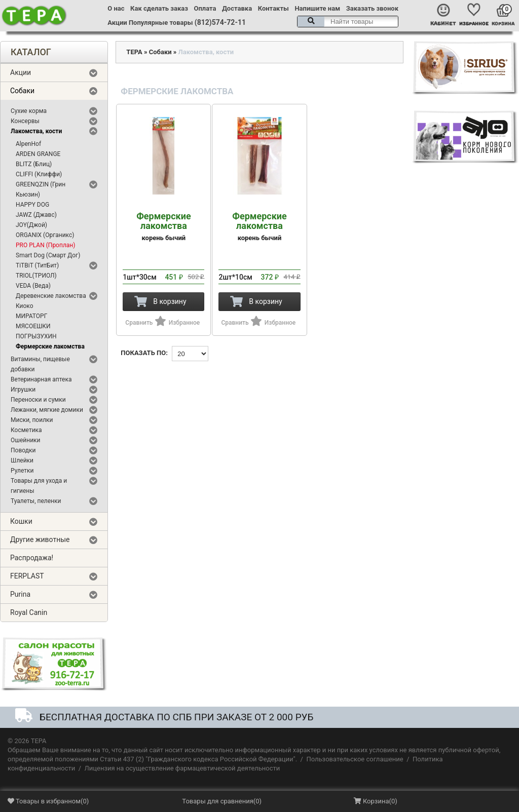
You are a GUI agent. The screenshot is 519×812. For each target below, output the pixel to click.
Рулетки (22, 471)
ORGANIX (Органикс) (45, 235)
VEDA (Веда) (33, 286)
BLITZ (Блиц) (34, 164)
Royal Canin (29, 612)
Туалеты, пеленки (36, 501)
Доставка (237, 8)
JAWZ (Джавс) (36, 215)
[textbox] (348, 22)
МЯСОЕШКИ (33, 326)
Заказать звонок (372, 8)
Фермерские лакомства (50, 346)
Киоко (25, 306)
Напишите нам (317, 8)
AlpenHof (28, 144)
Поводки (23, 450)
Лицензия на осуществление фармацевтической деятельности (182, 768)
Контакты (273, 8)
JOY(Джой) (31, 225)
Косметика (26, 430)
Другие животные (40, 539)
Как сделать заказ (159, 8)
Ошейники (26, 440)
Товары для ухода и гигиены (39, 486)
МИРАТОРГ (31, 316)
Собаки (22, 91)
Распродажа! (32, 558)
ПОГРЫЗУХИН (36, 336)
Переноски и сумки (38, 400)
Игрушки (23, 390)
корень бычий (163, 226)
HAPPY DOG (32, 205)
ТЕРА (134, 52)
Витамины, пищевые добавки (40, 364)
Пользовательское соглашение (355, 759)
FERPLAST (27, 576)
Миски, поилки (32, 420)
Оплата (205, 8)
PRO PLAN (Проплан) (45, 245)
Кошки (21, 521)
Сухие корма (29, 111)
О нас (116, 8)
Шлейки (22, 460)
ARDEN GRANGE (38, 154)
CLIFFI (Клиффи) (39, 174)
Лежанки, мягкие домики (47, 410)
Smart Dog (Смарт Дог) (48, 255)
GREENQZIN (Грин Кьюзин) (41, 189)
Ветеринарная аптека (41, 379)
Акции (117, 23)
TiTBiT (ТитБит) (37, 265)
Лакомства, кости (36, 131)
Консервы (25, 121)
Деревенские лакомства (51, 296)
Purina (20, 594)
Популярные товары (161, 23)
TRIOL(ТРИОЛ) (36, 276)
